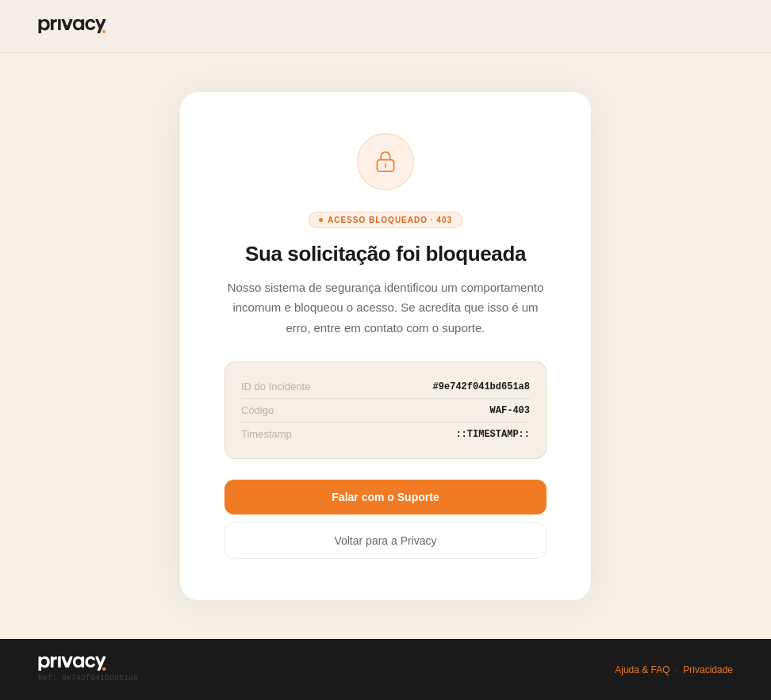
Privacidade (708, 670)
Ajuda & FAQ (642, 670)
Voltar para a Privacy (385, 541)
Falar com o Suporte (385, 497)
